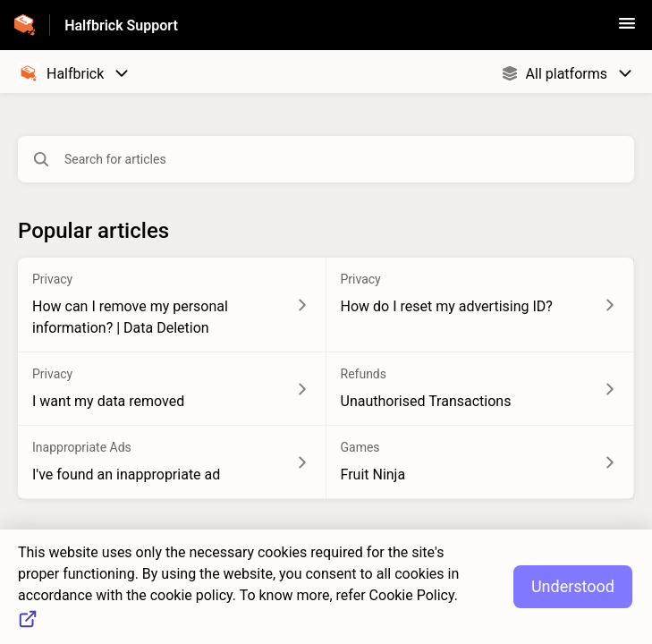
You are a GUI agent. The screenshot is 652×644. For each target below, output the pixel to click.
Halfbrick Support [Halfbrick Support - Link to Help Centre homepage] (121, 25)
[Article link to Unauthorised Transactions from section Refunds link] (481, 389)
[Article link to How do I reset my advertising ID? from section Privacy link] (481, 305)
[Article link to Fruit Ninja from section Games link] (481, 462)
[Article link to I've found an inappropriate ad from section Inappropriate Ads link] (172, 462)
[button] (627, 29)
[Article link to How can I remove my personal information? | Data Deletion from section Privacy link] (172, 305)
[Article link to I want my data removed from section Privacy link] (172, 389)
